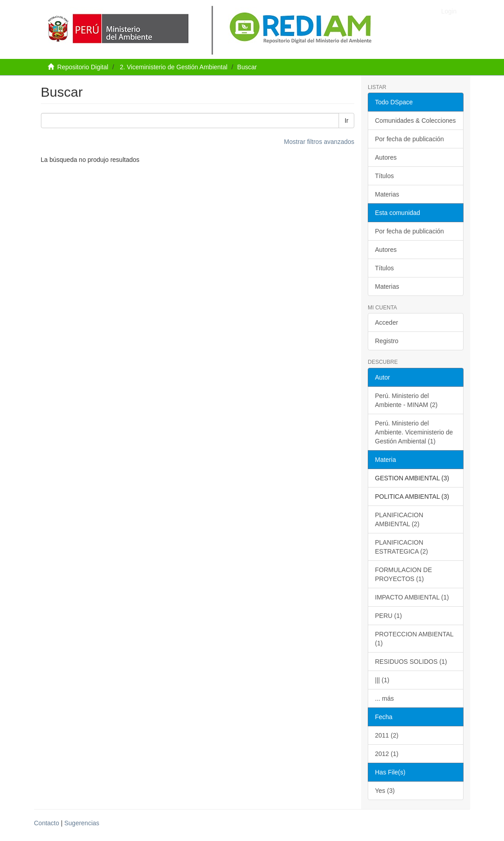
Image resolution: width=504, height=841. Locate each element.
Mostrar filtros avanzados (319, 142)
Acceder (386, 322)
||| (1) (382, 680)
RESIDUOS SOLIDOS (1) (411, 662)
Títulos (384, 176)
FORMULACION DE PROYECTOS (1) (404, 574)
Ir (346, 121)
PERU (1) (388, 616)
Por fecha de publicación (409, 139)
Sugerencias (82, 823)
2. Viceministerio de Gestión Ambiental (173, 67)
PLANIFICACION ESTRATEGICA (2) (401, 547)
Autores (386, 157)
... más (384, 698)
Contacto (47, 823)
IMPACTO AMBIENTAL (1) (412, 597)
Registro (387, 341)
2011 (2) (387, 735)
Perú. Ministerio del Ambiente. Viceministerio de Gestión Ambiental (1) (414, 432)
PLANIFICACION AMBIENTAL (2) (399, 519)
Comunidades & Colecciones (415, 121)
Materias (387, 194)
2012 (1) (387, 754)
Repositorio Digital (83, 67)
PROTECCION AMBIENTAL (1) (414, 639)
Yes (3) (385, 791)
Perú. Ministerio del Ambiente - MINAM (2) (406, 400)
